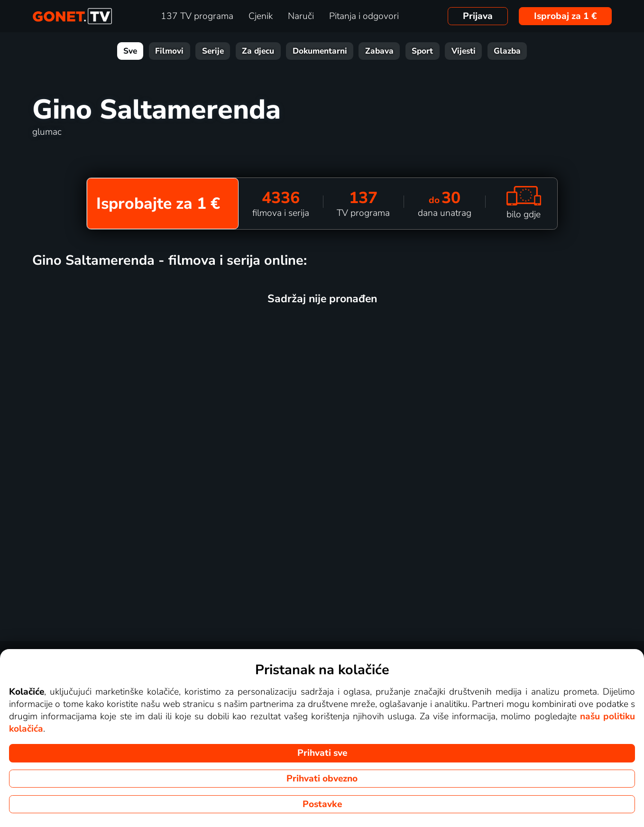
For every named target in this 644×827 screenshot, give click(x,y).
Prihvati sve (322, 753)
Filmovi (169, 51)
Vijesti (464, 51)
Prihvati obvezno (322, 779)
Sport (422, 51)
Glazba (507, 51)
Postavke (322, 804)
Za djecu (258, 51)
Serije (213, 51)
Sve (130, 51)
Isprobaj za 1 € (566, 16)
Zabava (379, 51)
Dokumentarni (320, 51)
